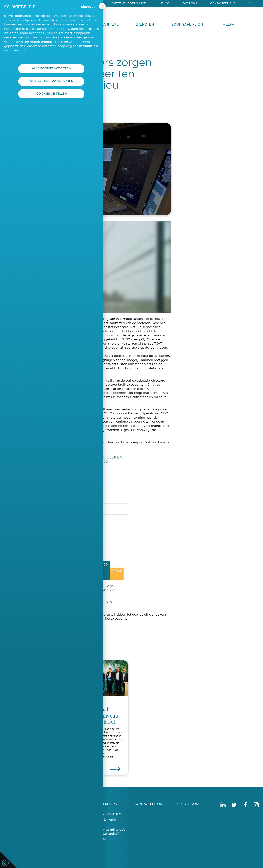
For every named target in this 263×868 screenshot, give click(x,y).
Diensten (145, 25)
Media (228, 25)
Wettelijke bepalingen (130, 4)
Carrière (110, 25)
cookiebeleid (89, 46)
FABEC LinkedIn (105, 820)
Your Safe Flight (188, 25)
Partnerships (104, 804)
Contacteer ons (223, 4)
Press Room (188, 804)
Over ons (190, 4)
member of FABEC (107, 814)
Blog (165, 4)
